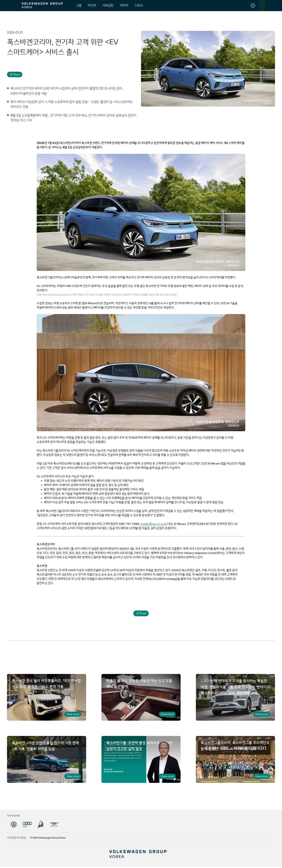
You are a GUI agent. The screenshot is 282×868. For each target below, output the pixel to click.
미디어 (92, 6)
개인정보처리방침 (17, 839)
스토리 (139, 6)
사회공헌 (108, 6)
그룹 (79, 6)
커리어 (124, 6)
